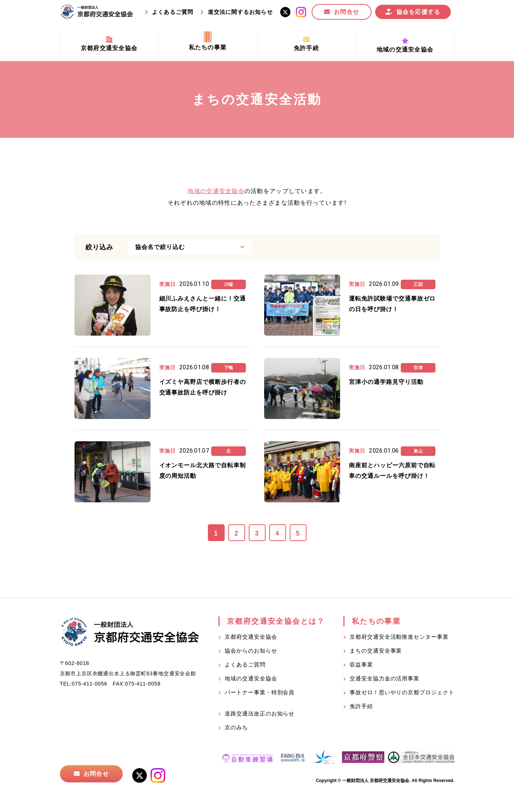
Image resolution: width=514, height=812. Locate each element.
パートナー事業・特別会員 (260, 692)
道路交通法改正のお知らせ (260, 713)
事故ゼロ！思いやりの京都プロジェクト (402, 692)
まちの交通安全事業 (376, 651)
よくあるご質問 (173, 12)
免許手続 (361, 706)
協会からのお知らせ (251, 651)
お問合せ (347, 12)
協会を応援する (418, 12)
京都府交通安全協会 (251, 637)
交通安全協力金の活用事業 (384, 678)
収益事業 (361, 664)
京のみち (236, 727)
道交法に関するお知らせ (240, 12)
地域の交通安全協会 (216, 191)
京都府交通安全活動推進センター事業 (399, 637)
